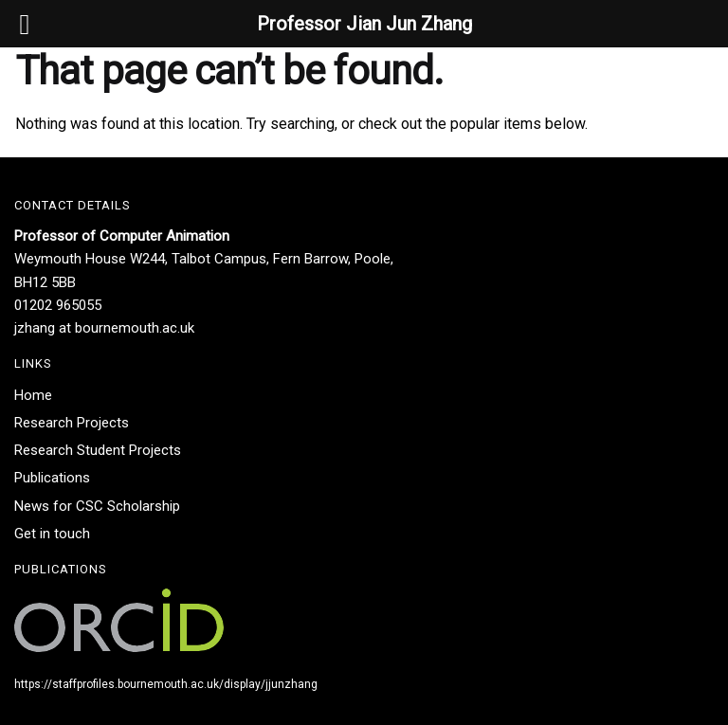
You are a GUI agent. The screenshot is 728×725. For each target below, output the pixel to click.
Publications (52, 478)
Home (33, 395)
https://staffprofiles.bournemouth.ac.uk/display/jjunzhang (166, 684)
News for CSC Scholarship (97, 506)
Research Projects (72, 423)
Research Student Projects (98, 450)
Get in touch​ (52, 534)
